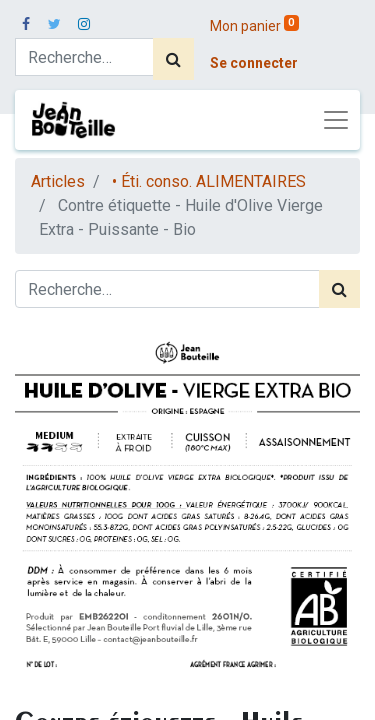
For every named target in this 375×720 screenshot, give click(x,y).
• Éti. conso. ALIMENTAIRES (209, 181)
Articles (58, 181)
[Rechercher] (173, 59)
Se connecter (254, 63)
